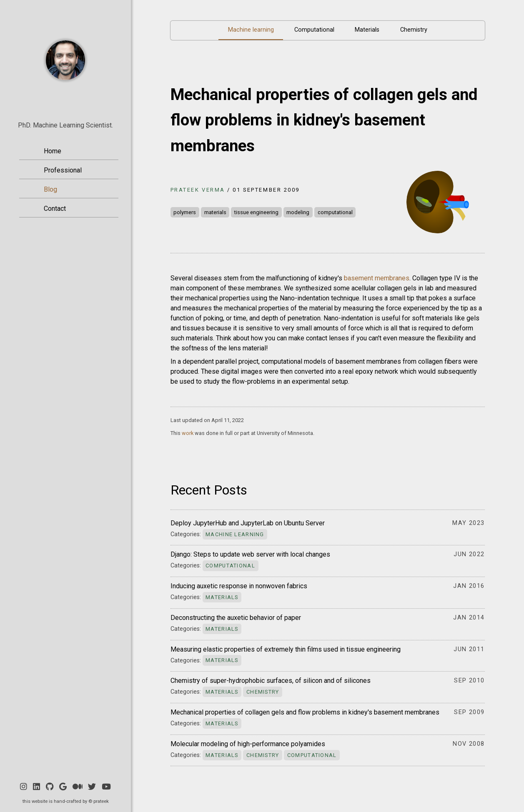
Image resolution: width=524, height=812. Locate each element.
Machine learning (251, 30)
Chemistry (414, 30)
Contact (55, 209)
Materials (367, 30)
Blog (50, 189)
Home (53, 151)
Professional (63, 170)
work (188, 433)
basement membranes (377, 278)
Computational (314, 30)
